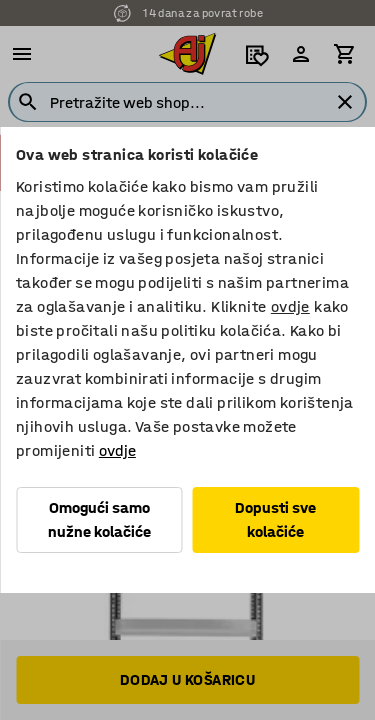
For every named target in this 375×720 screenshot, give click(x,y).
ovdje (290, 306)
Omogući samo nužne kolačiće (99, 519)
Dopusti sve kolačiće (275, 519)
